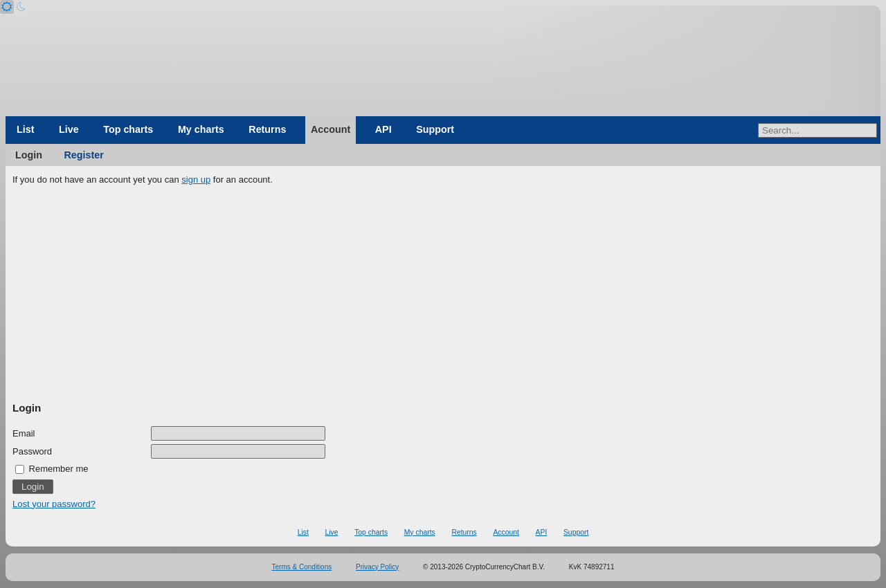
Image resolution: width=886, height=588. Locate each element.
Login (29, 155)
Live (69, 129)
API (383, 129)
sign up (196, 180)
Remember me (52, 469)
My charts (201, 129)
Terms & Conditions (302, 567)
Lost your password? (54, 504)
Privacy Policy (377, 567)
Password (32, 451)
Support (435, 129)
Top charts (128, 129)
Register (84, 155)
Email (24, 433)
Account (331, 129)
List (25, 129)
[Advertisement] (443, 294)
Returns (267, 129)
